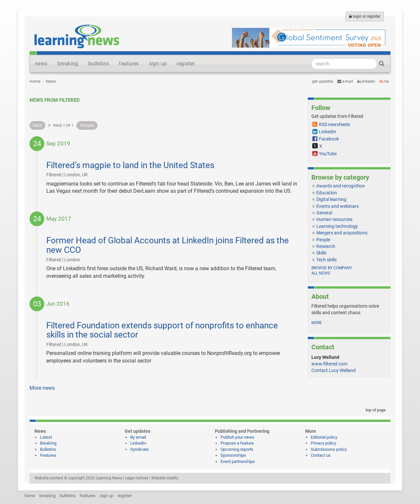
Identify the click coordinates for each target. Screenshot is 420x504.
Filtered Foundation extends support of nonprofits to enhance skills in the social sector (162, 330)
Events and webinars (337, 206)
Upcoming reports (237, 449)
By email (138, 437)
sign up (158, 64)
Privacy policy (323, 443)
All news (321, 273)
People (323, 240)
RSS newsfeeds (335, 124)
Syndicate (139, 449)
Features (48, 455)
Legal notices (137, 478)
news (41, 64)
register (186, 64)
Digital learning (331, 199)
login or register (365, 16)
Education (327, 193)
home (30, 496)
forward (87, 125)
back (37, 125)
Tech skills (326, 260)
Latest (46, 437)
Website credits (165, 478)
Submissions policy (329, 449)
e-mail (345, 81)
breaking (68, 64)
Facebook (329, 139)
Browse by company (332, 268)
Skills (321, 253)
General (324, 213)
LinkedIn (366, 81)
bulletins (99, 64)
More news (42, 388)
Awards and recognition (341, 186)
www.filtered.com (329, 364)
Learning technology (337, 226)
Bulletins (48, 449)
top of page (374, 410)
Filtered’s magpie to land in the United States (130, 165)
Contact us (321, 455)
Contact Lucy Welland (334, 370)
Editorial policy (324, 437)
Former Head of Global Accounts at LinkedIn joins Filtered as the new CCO (168, 245)
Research (326, 246)
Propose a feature (237, 443)
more (317, 323)
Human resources (334, 219)
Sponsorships (233, 455)
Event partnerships (238, 461)
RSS (384, 81)
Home (35, 81)
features (129, 64)
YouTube (328, 154)
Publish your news (237, 437)
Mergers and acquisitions (342, 233)
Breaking (48, 443)
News (51, 81)
